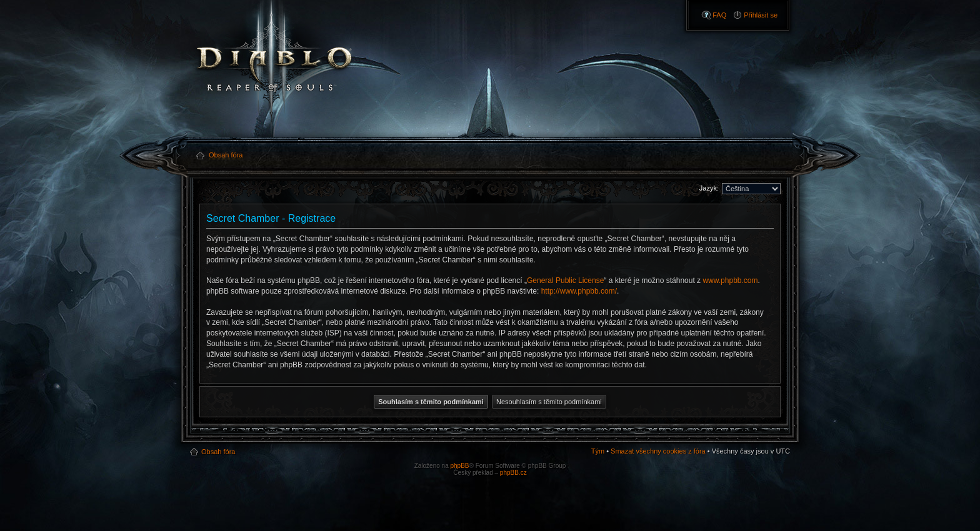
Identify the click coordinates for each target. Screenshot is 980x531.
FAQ (719, 15)
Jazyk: (709, 188)
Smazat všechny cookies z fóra (658, 451)
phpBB (459, 466)
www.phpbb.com (730, 280)
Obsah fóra (218, 452)
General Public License (565, 280)
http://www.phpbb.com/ (579, 291)
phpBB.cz (513, 473)
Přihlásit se (761, 15)
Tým (598, 451)
